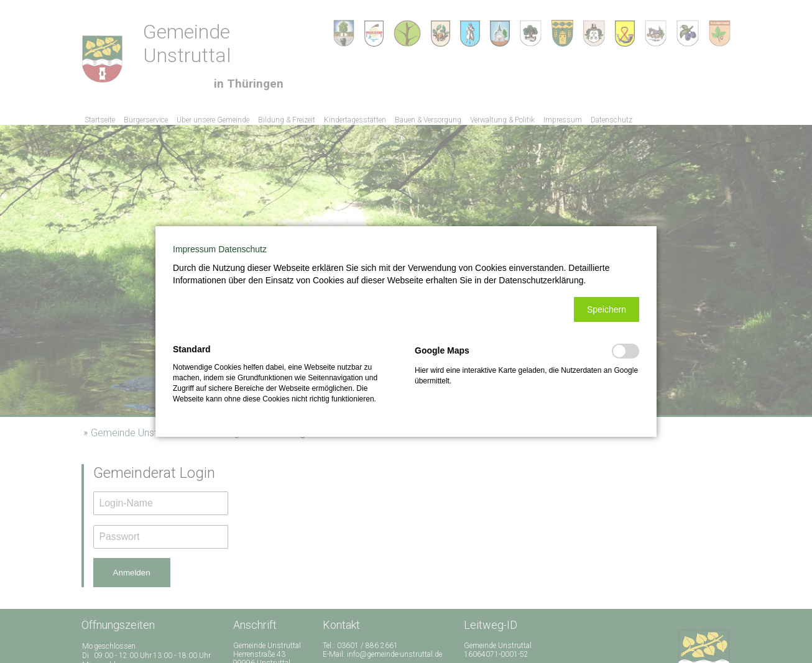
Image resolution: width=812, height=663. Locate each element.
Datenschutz (242, 249)
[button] (607, 309)
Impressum (194, 249)
